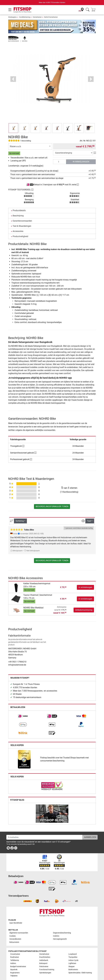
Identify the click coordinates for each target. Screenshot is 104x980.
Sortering (20, 514)
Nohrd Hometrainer (51, 17)
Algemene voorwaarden (19, 925)
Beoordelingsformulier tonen (52, 499)
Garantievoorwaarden (22, 213)
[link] (23, 709)
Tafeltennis (15, 953)
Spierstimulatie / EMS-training (80, 965)
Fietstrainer (44, 959)
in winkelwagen (81, 154)
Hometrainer (37, 17)
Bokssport (43, 956)
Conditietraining (25, 17)
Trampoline (73, 950)
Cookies (12, 929)
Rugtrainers (15, 965)
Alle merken (15, 973)
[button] (13, 72)
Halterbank (44, 953)
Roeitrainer (15, 950)
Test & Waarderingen (22, 219)
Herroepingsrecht (60, 932)
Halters (13, 956)
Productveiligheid (20, 229)
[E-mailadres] (44, 830)
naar (16, 916)
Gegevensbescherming (62, 925)
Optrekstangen (45, 965)
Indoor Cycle (73, 953)
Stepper (72, 959)
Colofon (56, 929)
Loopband (73, 947)
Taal (89, 514)
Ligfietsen (72, 956)
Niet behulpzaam (32, 543)
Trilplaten (14, 968)
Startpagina (12, 17)
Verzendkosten (15, 932)
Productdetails (19, 203)
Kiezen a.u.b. (16, 139)
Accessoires (18, 224)
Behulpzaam (16, 543)
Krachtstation (45, 950)
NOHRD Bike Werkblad (33, 600)
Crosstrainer (15, 947)
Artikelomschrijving (84, 603)
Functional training (47, 962)
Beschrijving (18, 208)
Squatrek (14, 962)
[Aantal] (60, 154)
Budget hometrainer (18, 959)
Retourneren (14, 935)
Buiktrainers (73, 962)
